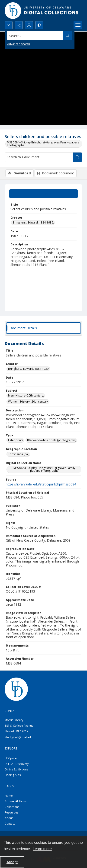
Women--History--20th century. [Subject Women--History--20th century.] (28, 402)
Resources (11, 812)
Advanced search (19, 44)
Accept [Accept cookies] (12, 862)
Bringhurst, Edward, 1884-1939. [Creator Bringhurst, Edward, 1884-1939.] (33, 222)
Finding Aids (13, 775)
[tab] (43, 194)
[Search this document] (39, 157)
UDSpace (11, 758)
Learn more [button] (42, 849)
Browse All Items (16, 801)
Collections (12, 807)
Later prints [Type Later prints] (16, 440)
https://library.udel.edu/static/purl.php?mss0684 (41, 484)
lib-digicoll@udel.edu (19, 737)
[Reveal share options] (19, 25)
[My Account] (29, 25)
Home (9, 796)
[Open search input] (9, 25)
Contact (10, 824)
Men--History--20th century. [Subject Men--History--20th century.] (26, 395)
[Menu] (78, 25)
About (9, 818)
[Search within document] (77, 157)
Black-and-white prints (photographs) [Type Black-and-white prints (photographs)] (52, 440)
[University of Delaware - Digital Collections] (42, 11)
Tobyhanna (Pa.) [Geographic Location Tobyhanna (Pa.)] (19, 454)
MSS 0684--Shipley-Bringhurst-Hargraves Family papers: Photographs (43, 144)
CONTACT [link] (11, 711)
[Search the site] (35, 36)
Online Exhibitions (16, 769)
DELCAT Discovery (17, 764)
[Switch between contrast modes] (39, 25)
